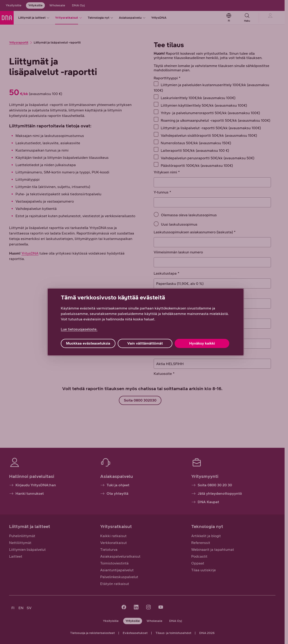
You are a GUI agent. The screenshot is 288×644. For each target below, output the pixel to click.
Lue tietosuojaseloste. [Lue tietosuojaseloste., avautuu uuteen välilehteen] (79, 329)
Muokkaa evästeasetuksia (88, 343)
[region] (146, 322)
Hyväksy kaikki (202, 343)
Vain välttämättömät (145, 343)
